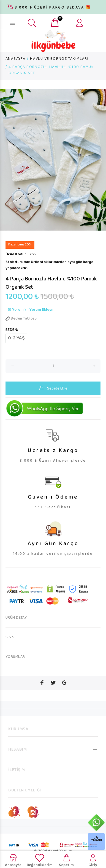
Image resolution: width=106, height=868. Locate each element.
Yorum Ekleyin (42, 310)
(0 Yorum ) (17, 310)
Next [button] (101, 160)
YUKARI (97, 840)
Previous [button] (5, 160)
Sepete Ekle (53, 389)
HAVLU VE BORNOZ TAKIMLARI (59, 59)
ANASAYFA (15, 59)
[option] (53, 160)
